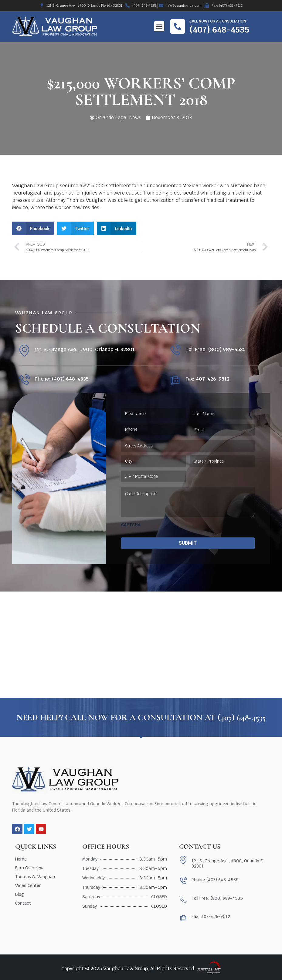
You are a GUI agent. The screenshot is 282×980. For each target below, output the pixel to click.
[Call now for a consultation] (178, 26)
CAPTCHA (131, 525)
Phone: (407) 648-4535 (62, 379)
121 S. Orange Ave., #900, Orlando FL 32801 (85, 349)
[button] (159, 26)
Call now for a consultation (218, 21)
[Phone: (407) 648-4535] (24, 380)
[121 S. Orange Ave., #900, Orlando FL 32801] (24, 351)
